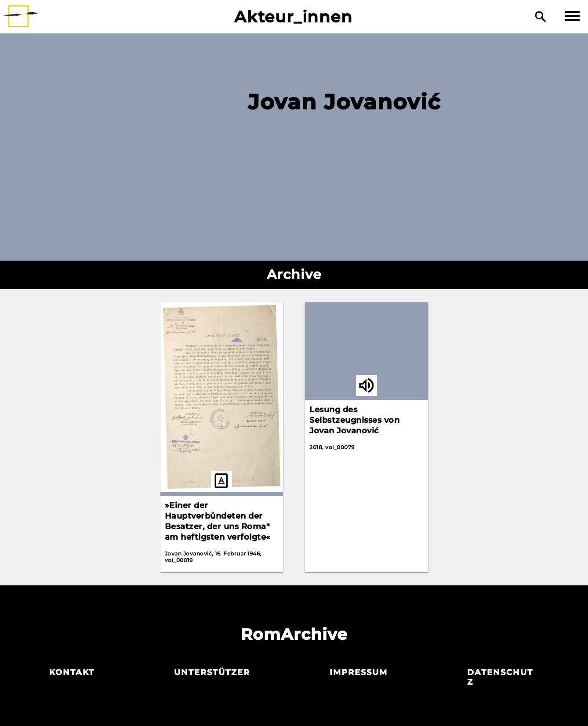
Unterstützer (212, 672)
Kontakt (72, 672)
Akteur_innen (293, 17)
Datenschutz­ (500, 677)
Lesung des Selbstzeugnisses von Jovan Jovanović (354, 420)
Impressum (359, 672)
